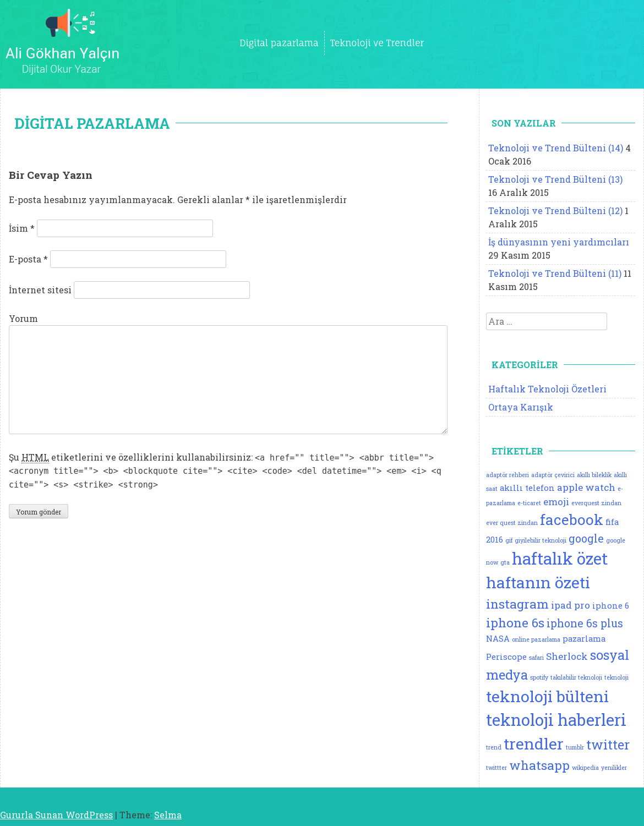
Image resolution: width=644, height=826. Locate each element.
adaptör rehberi (507, 475)
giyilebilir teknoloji (541, 540)
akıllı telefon (527, 488)
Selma (168, 815)
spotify (539, 677)
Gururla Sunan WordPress (56, 815)
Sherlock (567, 656)
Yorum (23, 318)
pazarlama (584, 639)
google (586, 538)
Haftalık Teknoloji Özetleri (547, 389)
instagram (517, 604)
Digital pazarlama (279, 43)
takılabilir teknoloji (576, 677)
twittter (496, 768)
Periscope (506, 657)
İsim (22, 228)
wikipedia (585, 768)
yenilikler (614, 768)
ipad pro (571, 605)
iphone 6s (515, 622)
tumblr (575, 747)
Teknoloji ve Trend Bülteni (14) (556, 148)
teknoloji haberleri (556, 720)
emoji (556, 502)
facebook (572, 519)
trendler (534, 743)
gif (509, 540)
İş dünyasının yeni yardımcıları (559, 242)
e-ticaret (529, 503)
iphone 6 (611, 606)
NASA (498, 639)
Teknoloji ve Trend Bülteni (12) (555, 210)
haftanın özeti (538, 582)
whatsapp (539, 765)
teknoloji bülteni (547, 696)
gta (505, 562)
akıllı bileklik (594, 475)
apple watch (586, 487)
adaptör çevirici (553, 475)
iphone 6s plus (585, 623)
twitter (608, 744)
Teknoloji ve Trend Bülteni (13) (555, 179)
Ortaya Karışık (521, 407)
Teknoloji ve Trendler (377, 43)
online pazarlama (536, 639)
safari (536, 658)
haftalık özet (560, 558)
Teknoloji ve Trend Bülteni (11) (555, 273)
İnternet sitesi (40, 290)
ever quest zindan (512, 523)
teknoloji (616, 677)
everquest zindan (596, 503)
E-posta (28, 259)
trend (494, 747)
